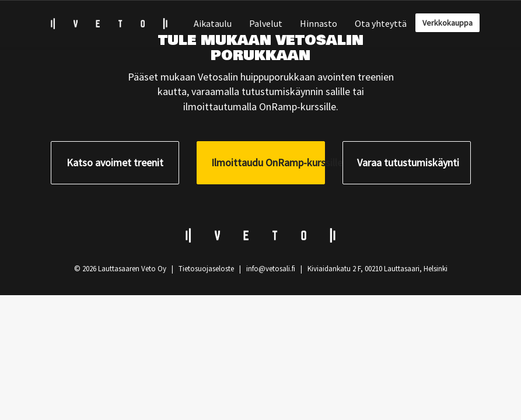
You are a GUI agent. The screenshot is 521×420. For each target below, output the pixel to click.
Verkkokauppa (447, 23)
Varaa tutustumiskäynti (408, 162)
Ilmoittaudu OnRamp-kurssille (268, 162)
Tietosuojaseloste (206, 269)
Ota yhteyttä (381, 23)
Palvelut (266, 23)
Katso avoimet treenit (115, 162)
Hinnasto (319, 23)
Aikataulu (213, 23)
